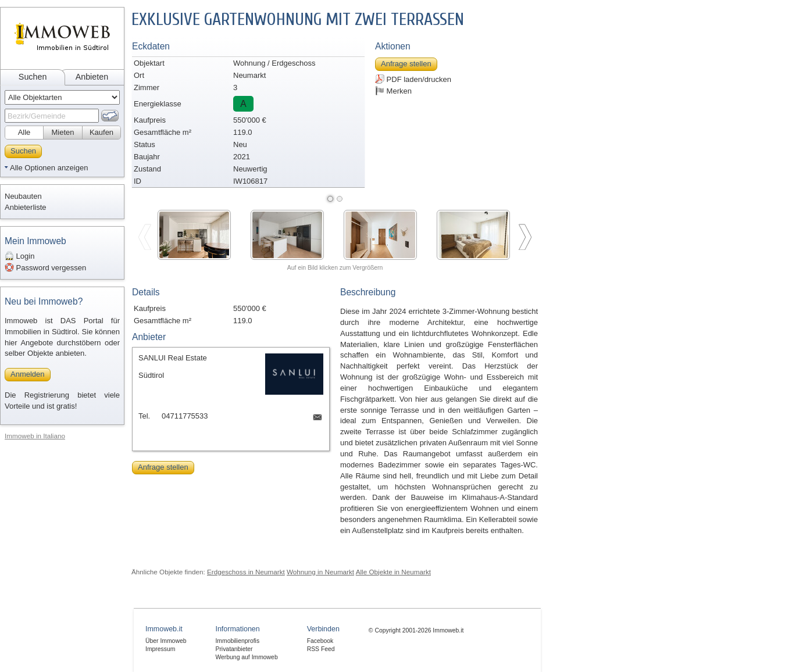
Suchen (33, 77)
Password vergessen (45, 267)
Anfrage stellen (406, 64)
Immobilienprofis (237, 641)
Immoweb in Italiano (35, 436)
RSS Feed (321, 649)
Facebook (320, 641)
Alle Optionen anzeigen (49, 168)
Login (19, 256)
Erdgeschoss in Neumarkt (246, 572)
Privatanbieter (234, 649)
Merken (393, 91)
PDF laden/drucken (413, 79)
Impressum (160, 649)
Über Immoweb (166, 641)
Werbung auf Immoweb (246, 657)
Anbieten (92, 77)
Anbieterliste (26, 207)
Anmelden (28, 374)
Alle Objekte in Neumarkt (393, 572)
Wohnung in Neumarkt (320, 572)
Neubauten (23, 196)
